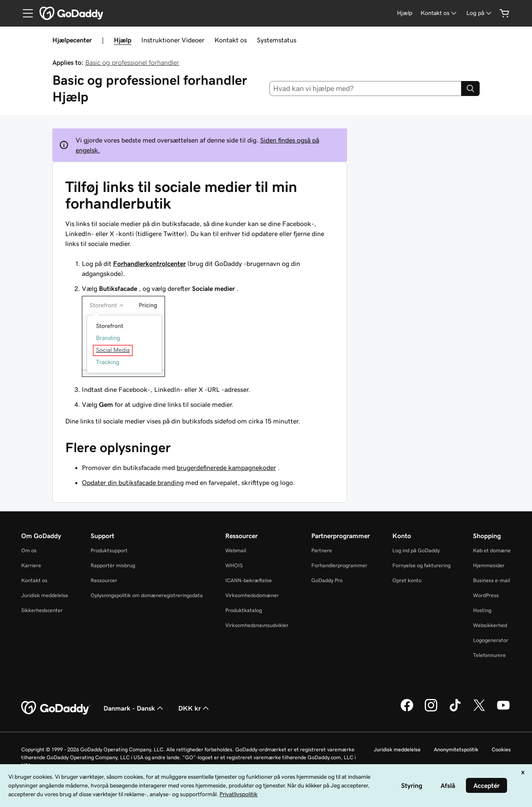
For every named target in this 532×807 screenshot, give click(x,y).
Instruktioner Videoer (173, 40)
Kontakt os (231, 40)
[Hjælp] (405, 13)
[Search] (470, 89)
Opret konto (407, 580)
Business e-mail (491, 580)
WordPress (486, 595)
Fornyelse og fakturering (421, 565)
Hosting (482, 610)
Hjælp (123, 40)
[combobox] (366, 89)
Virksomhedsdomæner (252, 595)
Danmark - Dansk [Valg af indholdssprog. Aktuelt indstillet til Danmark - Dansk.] (134, 708)
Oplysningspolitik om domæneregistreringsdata (147, 595)
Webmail (236, 550)
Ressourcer (104, 580)
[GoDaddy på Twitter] (479, 710)
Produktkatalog (244, 610)
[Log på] (480, 13)
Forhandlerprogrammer (339, 565)
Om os (29, 550)
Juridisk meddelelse (45, 595)
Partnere (322, 550)
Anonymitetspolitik (456, 749)
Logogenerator (491, 640)
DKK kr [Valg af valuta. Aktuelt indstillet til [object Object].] (195, 708)
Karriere (31, 565)
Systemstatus (277, 40)
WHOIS (234, 565)
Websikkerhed (490, 625)
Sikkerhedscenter (42, 610)
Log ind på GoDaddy (416, 550)
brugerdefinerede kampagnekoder (226, 467)
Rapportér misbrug (113, 565)
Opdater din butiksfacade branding (133, 482)
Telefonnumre (489, 655)
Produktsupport (109, 550)
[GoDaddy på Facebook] (407, 710)
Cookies (501, 749)
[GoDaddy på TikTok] (455, 710)
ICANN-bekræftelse (249, 580)
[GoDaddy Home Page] (56, 708)
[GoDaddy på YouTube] (503, 710)
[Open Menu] (25, 13)
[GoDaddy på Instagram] (431, 710)
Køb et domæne (492, 550)
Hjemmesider (489, 565)
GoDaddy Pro (327, 580)
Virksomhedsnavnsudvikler (257, 625)
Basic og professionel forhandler (132, 62)
